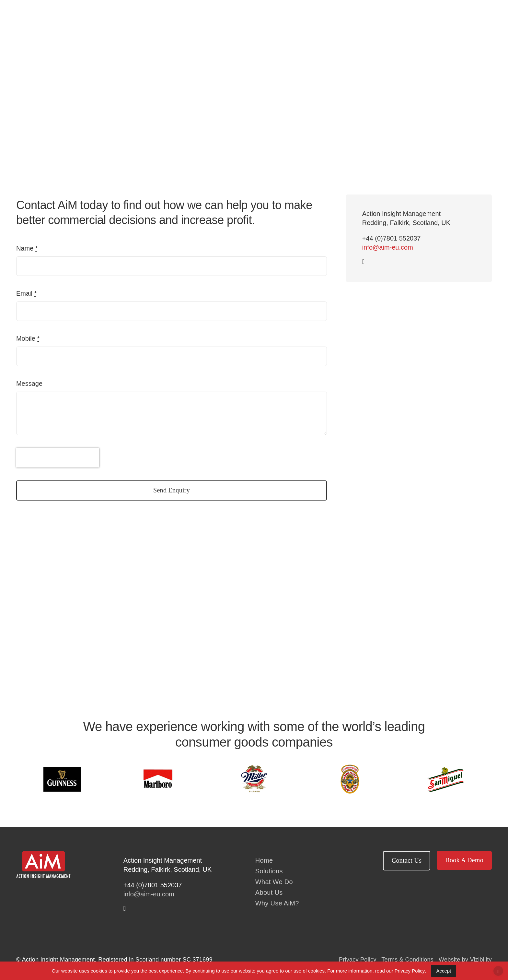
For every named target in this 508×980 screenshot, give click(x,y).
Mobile (28, 338)
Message (29, 384)
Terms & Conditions (407, 960)
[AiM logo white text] (43, 854)
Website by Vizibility (465, 960)
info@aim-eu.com (388, 247)
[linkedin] (363, 262)
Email (26, 293)
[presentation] (58, 458)
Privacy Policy (358, 960)
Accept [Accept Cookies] (444, 971)
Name (27, 248)
